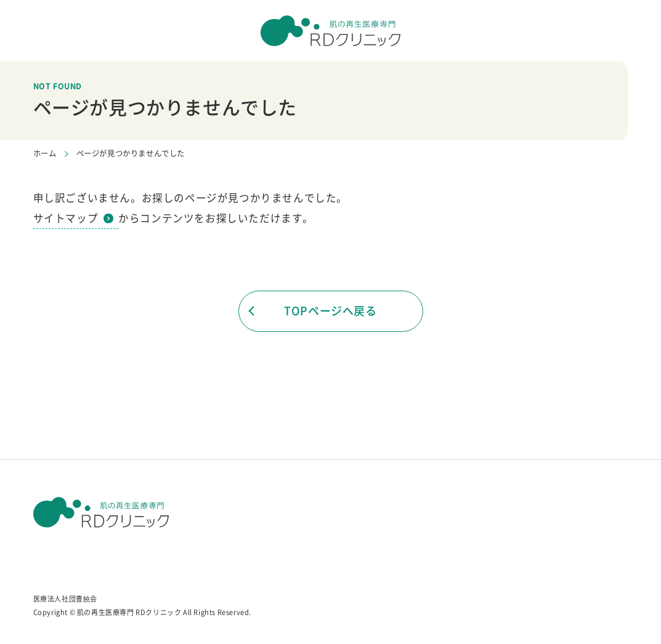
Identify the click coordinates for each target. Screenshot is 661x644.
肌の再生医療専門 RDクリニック (129, 612)
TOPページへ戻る (330, 311)
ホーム (45, 153)
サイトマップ (66, 218)
